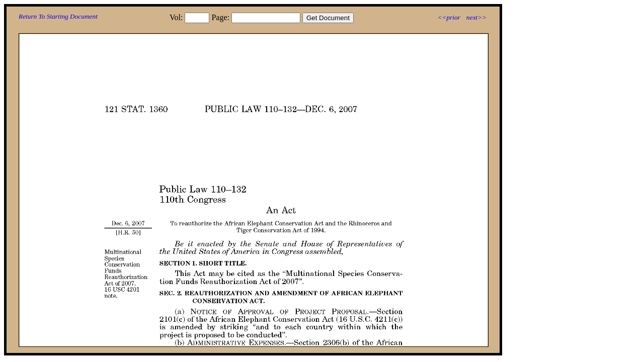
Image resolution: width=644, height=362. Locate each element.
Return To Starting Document (58, 16)
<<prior (449, 17)
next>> (476, 17)
